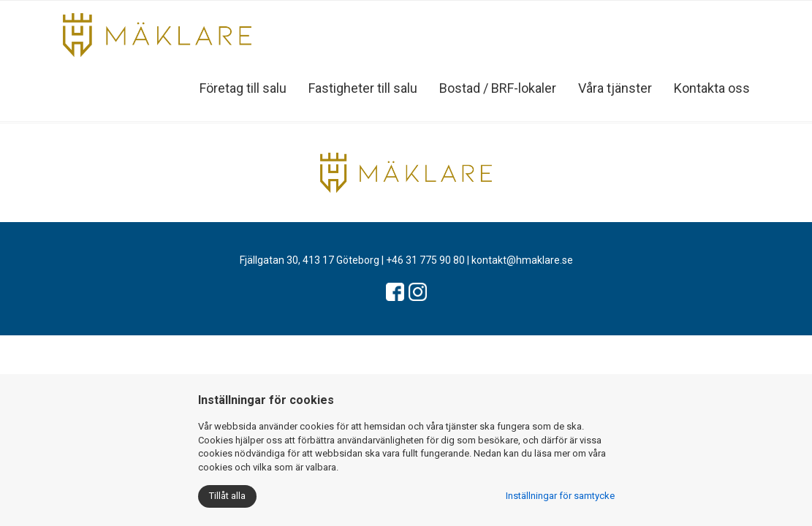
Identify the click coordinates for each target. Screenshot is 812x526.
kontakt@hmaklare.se (522, 260)
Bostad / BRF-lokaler (498, 88)
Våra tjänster (615, 88)
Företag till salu (243, 88)
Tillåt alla (227, 496)
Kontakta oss (712, 88)
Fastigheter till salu (363, 88)
